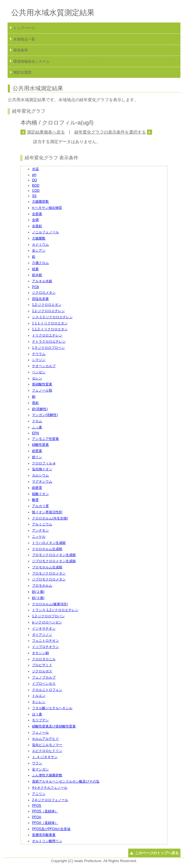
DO (35, 180)
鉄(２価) (38, 592)
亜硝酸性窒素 (42, 384)
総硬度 (37, 488)
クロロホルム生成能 (47, 549)
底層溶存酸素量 (44, 835)
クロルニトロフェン (47, 690)
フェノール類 (42, 390)
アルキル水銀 (42, 281)
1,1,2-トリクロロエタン (50, 329)
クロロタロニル (44, 659)
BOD (36, 186)
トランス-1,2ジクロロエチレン (55, 610)
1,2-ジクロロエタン (47, 305)
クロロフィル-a (44, 463)
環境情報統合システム (31, 61)
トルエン (39, 696)
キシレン (39, 702)
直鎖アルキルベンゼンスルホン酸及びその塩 (66, 781)
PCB (35, 287)
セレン (37, 378)
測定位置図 (22, 72)
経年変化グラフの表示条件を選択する (110, 132)
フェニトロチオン (45, 641)
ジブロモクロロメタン (49, 579)
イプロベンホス (44, 684)
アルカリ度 (40, 506)
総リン (37, 457)
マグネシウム (42, 482)
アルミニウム (42, 524)
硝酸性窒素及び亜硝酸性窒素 (54, 726)
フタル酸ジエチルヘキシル (52, 708)
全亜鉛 (37, 226)
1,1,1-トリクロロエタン (50, 323)
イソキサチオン (44, 629)
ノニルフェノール (45, 232)
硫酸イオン (40, 494)
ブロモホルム (42, 586)
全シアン (39, 250)
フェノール (40, 733)
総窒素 (37, 451)
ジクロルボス (42, 671)
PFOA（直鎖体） (45, 823)
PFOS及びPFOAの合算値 (51, 829)
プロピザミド (42, 665)
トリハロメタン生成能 (49, 543)
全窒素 (37, 214)
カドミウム (40, 245)
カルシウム (40, 475)
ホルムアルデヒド (45, 739)
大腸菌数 (39, 238)
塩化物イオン (42, 469)
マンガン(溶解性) (45, 415)
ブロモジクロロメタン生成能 (54, 555)
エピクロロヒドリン (47, 751)
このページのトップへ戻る (157, 853)
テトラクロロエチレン (49, 342)
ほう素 (37, 714)
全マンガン (40, 769)
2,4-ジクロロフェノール (50, 800)
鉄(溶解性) (40, 409)
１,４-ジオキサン (45, 757)
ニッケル (39, 537)
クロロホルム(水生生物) (50, 518)
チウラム (39, 354)
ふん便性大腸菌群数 (47, 775)
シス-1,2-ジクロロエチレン (52, 317)
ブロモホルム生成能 (47, 567)
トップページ (24, 28)
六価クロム (40, 263)
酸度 (35, 500)
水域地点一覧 (24, 39)
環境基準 (20, 50)
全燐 (35, 220)
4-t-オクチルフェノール (50, 788)
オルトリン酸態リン (47, 841)
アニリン (39, 794)
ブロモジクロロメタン (49, 573)
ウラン (37, 763)
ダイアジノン (42, 635)
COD (36, 191)
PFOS (37, 806)
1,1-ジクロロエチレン (48, 311)
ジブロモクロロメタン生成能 (54, 561)
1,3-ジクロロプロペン (48, 348)
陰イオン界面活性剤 (47, 512)
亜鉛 (35, 403)
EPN (35, 433)
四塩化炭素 (40, 299)
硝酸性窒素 (40, 445)
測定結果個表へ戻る (46, 132)
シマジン (39, 360)
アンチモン (40, 530)
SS (34, 196)
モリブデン (40, 720)
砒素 (35, 269)
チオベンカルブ (44, 366)
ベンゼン (39, 372)
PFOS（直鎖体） (45, 811)
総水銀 (37, 275)
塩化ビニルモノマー (47, 745)
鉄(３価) (38, 598)
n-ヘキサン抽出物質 (47, 208)
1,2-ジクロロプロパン (48, 616)
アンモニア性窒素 (45, 439)
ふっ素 (37, 427)
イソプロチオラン (45, 647)
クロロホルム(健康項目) (50, 604)
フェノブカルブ (44, 677)
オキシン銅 (40, 653)
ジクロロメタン (44, 293)
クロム (37, 421)
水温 (35, 169)
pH (34, 175)
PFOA (37, 817)
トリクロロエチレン (47, 335)
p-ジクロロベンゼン (47, 622)
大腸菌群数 (40, 202)
